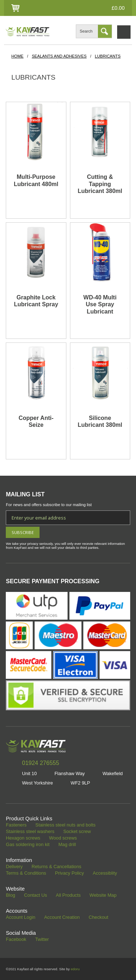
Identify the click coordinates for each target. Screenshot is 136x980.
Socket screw (77, 832)
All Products (68, 895)
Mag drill (67, 845)
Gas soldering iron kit (28, 845)
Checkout (98, 918)
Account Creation (62, 918)
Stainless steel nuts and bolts (66, 825)
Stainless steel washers (30, 832)
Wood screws (63, 838)
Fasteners (16, 825)
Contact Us (35, 895)
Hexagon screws (23, 838)
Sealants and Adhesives (59, 56)
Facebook (16, 940)
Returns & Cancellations (56, 867)
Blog (11, 895)
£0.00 (118, 8)
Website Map (103, 895)
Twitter (42, 940)
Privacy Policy (70, 873)
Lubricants (108, 56)
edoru (75, 969)
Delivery (14, 867)
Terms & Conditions (26, 873)
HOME (17, 56)
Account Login (20, 918)
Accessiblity (105, 873)
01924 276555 (41, 763)
